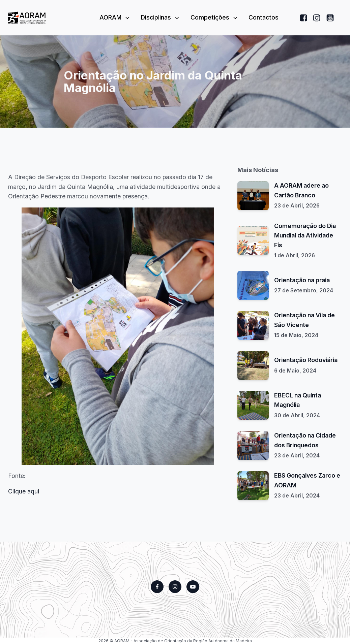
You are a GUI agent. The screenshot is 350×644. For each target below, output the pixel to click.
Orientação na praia (302, 280)
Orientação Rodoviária (306, 360)
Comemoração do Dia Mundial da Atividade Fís (305, 235)
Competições (215, 17)
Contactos (264, 17)
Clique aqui (24, 491)
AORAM (115, 17)
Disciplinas (161, 17)
